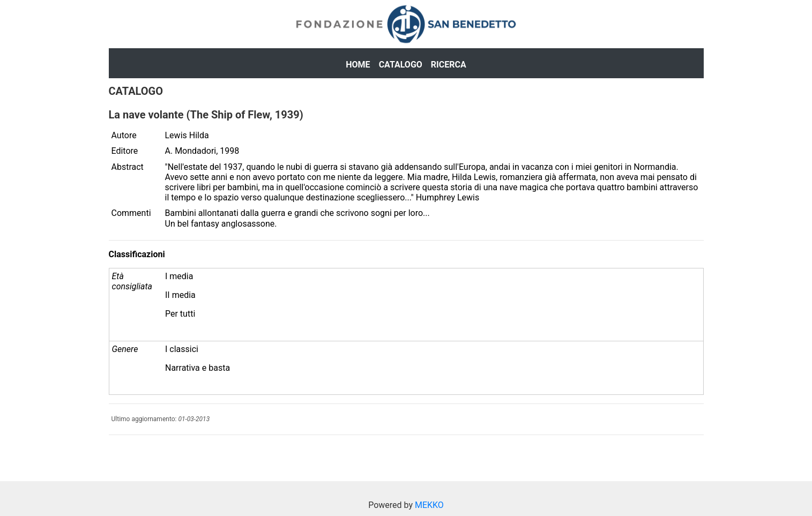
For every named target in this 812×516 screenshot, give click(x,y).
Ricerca (449, 65)
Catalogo (401, 65)
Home (358, 65)
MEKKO (429, 505)
